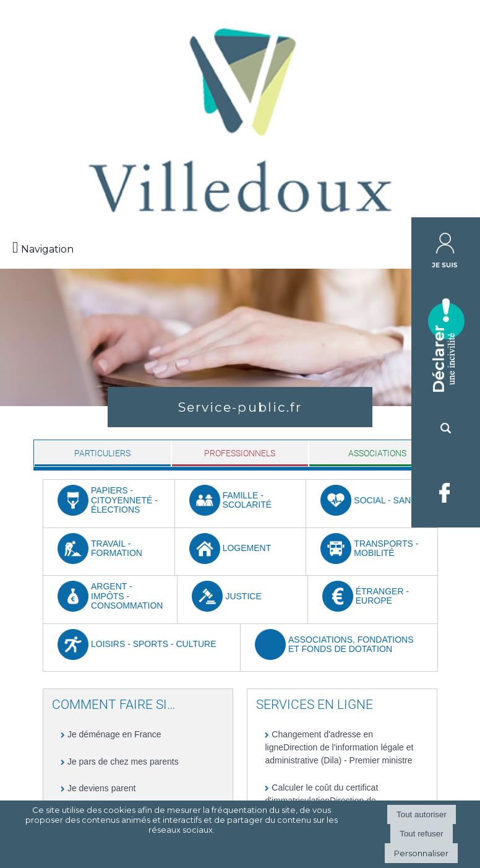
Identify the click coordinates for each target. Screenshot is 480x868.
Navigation (47, 249)
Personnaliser (421, 853)
